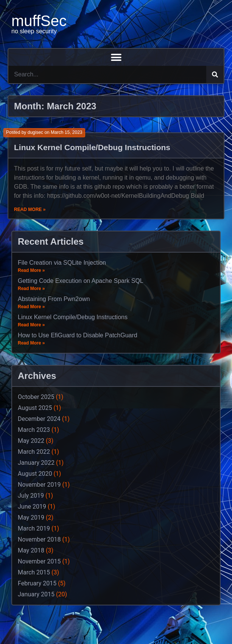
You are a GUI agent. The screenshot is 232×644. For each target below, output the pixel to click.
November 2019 (39, 485)
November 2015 (39, 561)
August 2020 (35, 474)
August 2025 (35, 408)
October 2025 (36, 397)
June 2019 (32, 507)
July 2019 (31, 496)
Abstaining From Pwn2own (54, 299)
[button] (116, 57)
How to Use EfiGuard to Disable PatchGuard (78, 335)
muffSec (39, 21)
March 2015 (34, 572)
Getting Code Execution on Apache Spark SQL (81, 281)
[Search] (215, 74)
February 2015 (37, 583)
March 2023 (34, 430)
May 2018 (31, 550)
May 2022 (31, 441)
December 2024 (39, 419)
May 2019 (31, 518)
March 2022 (34, 452)
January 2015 (36, 594)
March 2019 (34, 528)
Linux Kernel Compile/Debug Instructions (92, 147)
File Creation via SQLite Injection (62, 263)
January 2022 (36, 463)
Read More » (30, 209)
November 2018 (39, 539)
